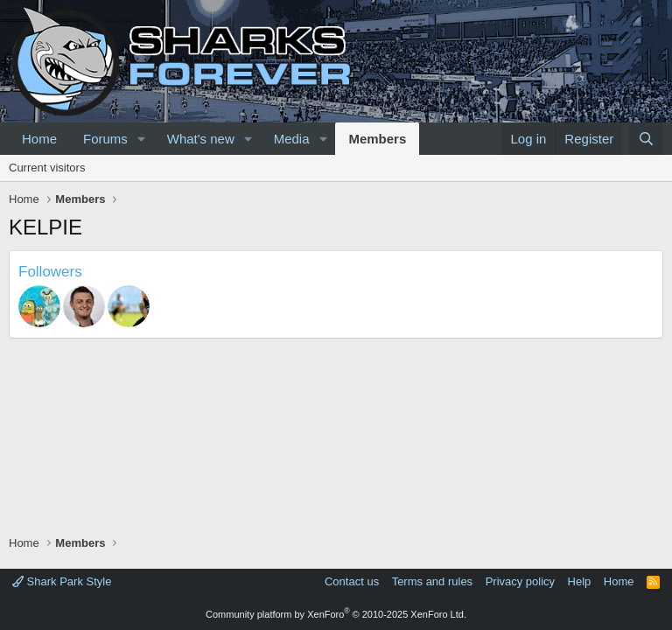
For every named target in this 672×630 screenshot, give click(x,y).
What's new (201, 139)
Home (39, 139)
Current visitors (47, 168)
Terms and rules (432, 581)
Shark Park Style (62, 581)
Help (580, 581)
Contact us (352, 581)
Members (377, 139)
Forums (105, 139)
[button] (142, 139)
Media (292, 139)
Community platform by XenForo (336, 614)
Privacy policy (520, 581)
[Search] (646, 139)
